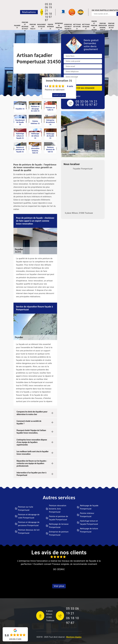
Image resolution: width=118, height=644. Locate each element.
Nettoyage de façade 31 (86, 27)
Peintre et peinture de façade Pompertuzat (58, 518)
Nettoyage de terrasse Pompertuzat (59, 526)
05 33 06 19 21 (48, 7)
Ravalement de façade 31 (41, 27)
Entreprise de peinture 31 (59, 27)
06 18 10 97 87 (48, 17)
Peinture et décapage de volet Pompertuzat (29, 516)
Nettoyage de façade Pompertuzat (89, 507)
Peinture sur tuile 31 (33, 27)
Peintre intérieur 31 (50, 27)
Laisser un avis (59, 95)
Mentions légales (74, 637)
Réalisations (29, 12)
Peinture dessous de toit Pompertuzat (29, 531)
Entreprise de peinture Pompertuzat (59, 533)
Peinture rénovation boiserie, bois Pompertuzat (58, 509)
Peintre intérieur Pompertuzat (87, 515)
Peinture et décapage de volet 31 (25, 27)
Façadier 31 (17, 27)
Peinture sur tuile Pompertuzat (26, 508)
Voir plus (59, 586)
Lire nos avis (15, 639)
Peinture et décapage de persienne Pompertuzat (29, 524)
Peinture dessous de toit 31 (111, 27)
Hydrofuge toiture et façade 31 (68, 27)
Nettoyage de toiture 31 (77, 27)
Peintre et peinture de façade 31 (94, 27)
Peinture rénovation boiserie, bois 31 (103, 27)
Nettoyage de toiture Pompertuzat (89, 530)
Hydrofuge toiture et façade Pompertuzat (89, 522)
